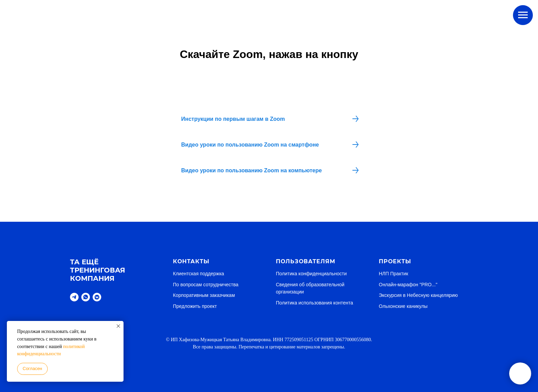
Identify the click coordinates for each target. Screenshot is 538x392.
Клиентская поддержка (198, 274)
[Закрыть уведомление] (118, 326)
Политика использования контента (314, 303)
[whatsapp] (86, 297)
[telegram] (74, 297)
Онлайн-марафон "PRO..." (408, 285)
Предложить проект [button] (195, 306)
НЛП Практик (394, 274)
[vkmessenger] (97, 297)
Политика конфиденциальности (311, 274)
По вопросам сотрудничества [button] (206, 285)
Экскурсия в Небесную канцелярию (418, 295)
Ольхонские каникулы (403, 306)
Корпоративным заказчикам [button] (204, 295)
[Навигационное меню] (523, 15)
